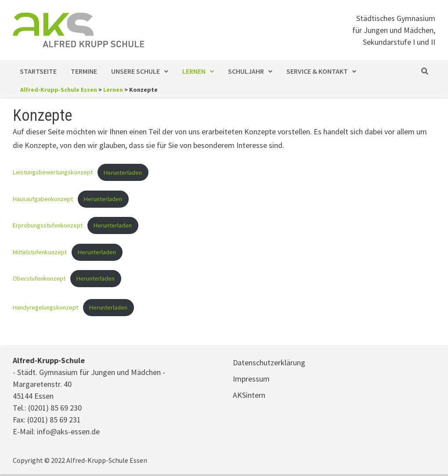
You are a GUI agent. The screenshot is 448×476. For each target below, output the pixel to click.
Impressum (251, 379)
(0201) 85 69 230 (55, 408)
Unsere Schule (135, 71)
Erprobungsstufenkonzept (48, 225)
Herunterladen (123, 173)
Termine (84, 71)
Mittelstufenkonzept (40, 252)
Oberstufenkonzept (39, 278)
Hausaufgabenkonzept (43, 199)
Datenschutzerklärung (269, 362)
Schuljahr (246, 71)
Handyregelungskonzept (45, 307)
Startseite (38, 71)
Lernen (194, 71)
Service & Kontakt (317, 71)
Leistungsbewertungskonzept (53, 173)
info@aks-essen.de (68, 431)
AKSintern (249, 395)
